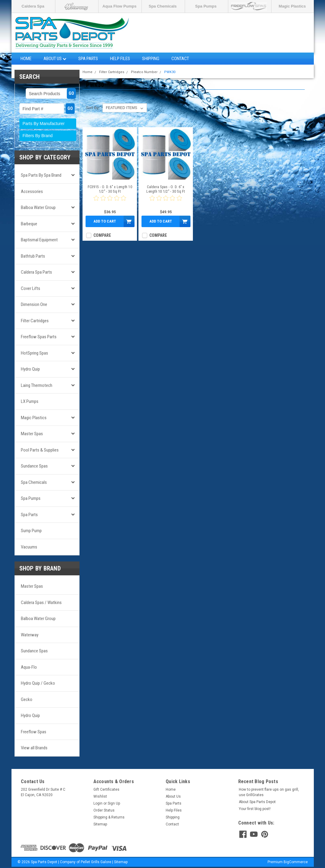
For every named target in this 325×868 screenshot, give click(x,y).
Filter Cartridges (35, 321)
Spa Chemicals (163, 6)
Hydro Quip (30, 369)
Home (26, 59)
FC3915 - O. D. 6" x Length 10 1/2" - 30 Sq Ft (110, 189)
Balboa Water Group (38, 207)
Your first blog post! (255, 809)
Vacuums (29, 547)
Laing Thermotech (37, 385)
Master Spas (32, 434)
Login (98, 803)
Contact (180, 59)
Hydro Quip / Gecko (38, 683)
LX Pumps (30, 401)
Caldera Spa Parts (36, 272)
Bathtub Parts (33, 256)
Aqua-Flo (29, 667)
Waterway (30, 635)
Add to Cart (105, 221)
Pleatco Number (144, 72)
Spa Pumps (206, 6)
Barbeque (29, 224)
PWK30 (170, 72)
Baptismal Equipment (39, 240)
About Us (55, 59)
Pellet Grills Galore (96, 862)
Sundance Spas (34, 466)
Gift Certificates (106, 789)
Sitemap (100, 824)
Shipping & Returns (109, 817)
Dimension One (34, 304)
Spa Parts (88, 59)
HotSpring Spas (34, 353)
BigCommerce (296, 862)
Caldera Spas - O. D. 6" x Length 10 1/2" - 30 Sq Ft (166, 189)
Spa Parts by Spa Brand (41, 175)
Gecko (27, 699)
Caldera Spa (33, 6)
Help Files (120, 59)
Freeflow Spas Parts (39, 337)
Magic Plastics (292, 6)
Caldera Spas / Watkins (41, 603)
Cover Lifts (31, 288)
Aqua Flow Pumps (120, 6)
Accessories (32, 191)
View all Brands (34, 748)
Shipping (151, 59)
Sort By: (93, 108)
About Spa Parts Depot (257, 802)
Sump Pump (31, 531)
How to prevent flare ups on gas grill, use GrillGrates (269, 792)
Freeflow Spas (34, 732)
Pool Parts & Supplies (40, 450)
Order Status (104, 810)
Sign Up (114, 803)
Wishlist (100, 796)
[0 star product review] (110, 202)
